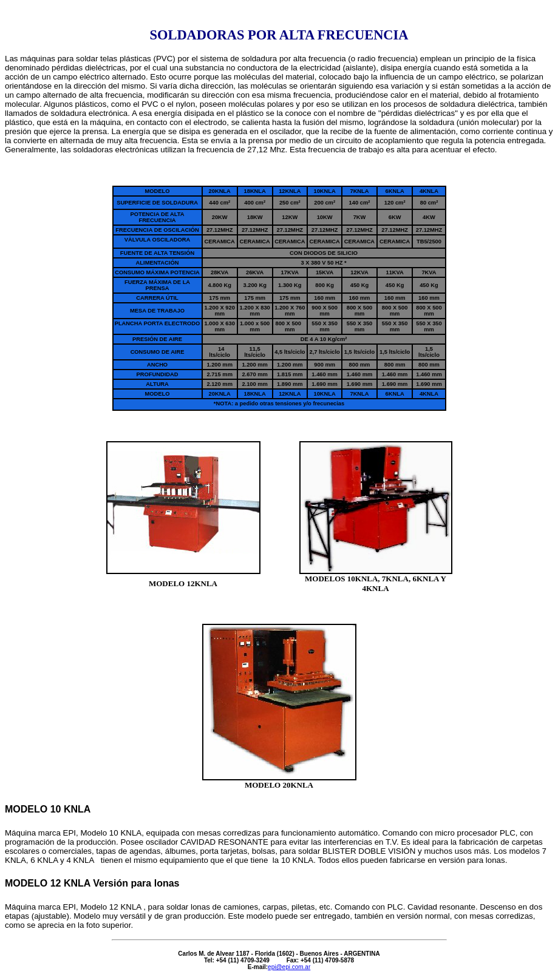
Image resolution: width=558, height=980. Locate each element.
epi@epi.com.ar (289, 967)
